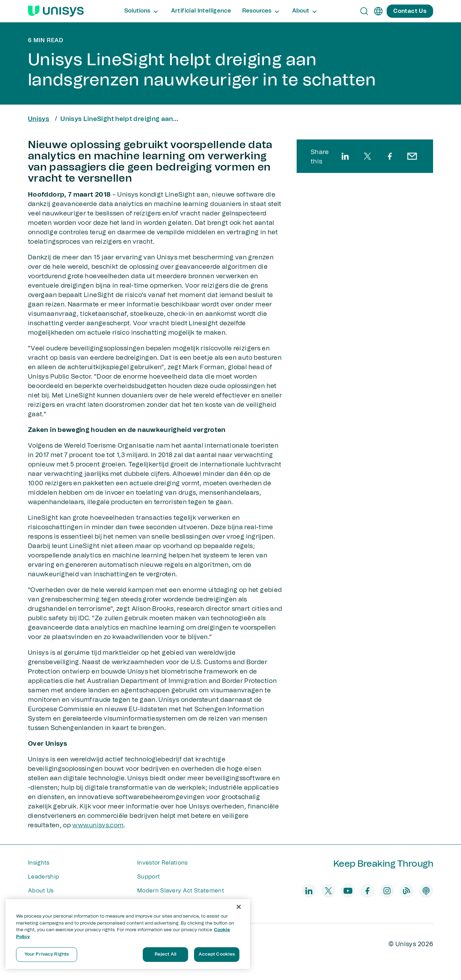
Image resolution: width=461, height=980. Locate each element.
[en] (378, 11)
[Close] (239, 907)
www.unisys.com (98, 826)
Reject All (165, 954)
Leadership (43, 877)
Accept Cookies (217, 954)
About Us (41, 891)
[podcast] (426, 891)
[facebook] (390, 156)
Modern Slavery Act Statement (181, 891)
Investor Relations (162, 863)
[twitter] (367, 156)
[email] (412, 156)
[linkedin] (345, 156)
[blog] (407, 891)
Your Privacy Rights (47, 954)
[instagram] (387, 891)
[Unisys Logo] (56, 11)
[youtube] (348, 891)
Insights (39, 863)
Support (148, 877)
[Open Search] (364, 11)
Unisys (39, 119)
